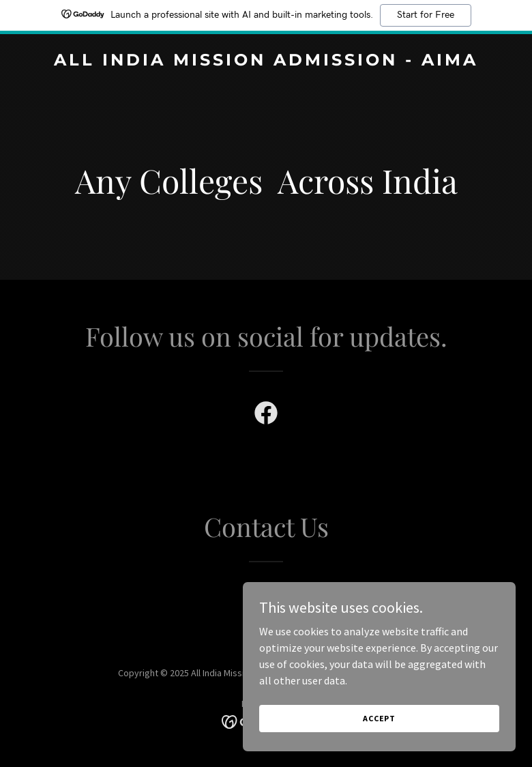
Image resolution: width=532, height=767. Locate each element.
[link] (266, 61)
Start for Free (426, 15)
